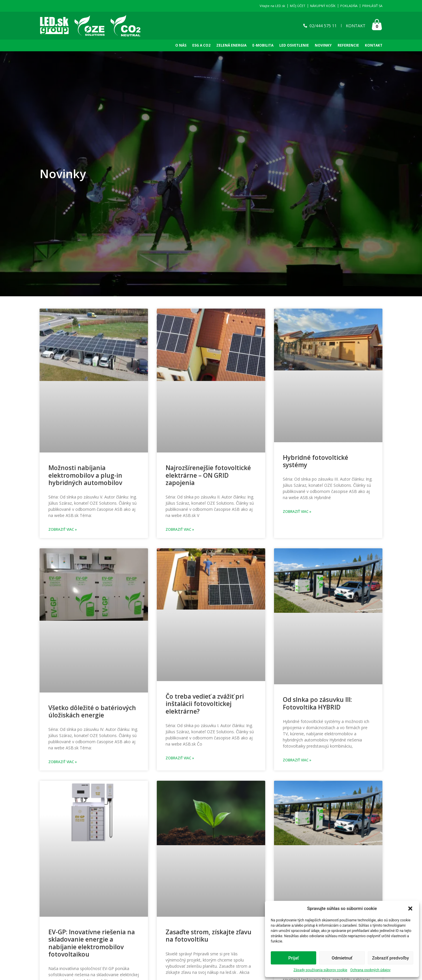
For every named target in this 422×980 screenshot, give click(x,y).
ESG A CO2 (201, 45)
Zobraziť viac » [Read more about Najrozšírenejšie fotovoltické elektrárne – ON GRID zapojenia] (180, 529)
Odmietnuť (342, 958)
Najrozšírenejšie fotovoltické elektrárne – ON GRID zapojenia (208, 475)
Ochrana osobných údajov (370, 970)
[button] (410, 908)
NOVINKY (323, 45)
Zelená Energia (231, 45)
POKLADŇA (349, 6)
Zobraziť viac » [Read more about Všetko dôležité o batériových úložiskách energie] (63, 762)
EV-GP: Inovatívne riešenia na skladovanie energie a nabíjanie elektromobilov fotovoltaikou (92, 943)
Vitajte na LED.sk (272, 6)
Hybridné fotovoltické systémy (315, 461)
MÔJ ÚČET (298, 6)
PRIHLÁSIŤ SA (372, 6)
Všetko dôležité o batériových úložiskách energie (92, 711)
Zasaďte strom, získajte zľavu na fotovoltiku (209, 936)
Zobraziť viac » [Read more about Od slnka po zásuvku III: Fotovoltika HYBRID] (297, 760)
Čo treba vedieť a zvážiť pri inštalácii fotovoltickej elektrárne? (205, 704)
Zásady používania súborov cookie (320, 970)
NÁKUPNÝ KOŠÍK (323, 6)
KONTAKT (374, 45)
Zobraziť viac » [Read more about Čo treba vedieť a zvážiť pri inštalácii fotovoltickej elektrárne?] (180, 758)
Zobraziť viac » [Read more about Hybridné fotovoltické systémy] (297, 512)
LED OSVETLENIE (294, 45)
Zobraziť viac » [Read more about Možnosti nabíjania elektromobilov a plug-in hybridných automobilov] (63, 529)
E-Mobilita (263, 45)
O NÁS (181, 45)
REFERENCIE (348, 45)
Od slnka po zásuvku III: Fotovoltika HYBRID (317, 703)
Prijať (294, 958)
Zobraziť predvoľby (390, 958)
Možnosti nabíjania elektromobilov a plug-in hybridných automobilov (85, 475)
